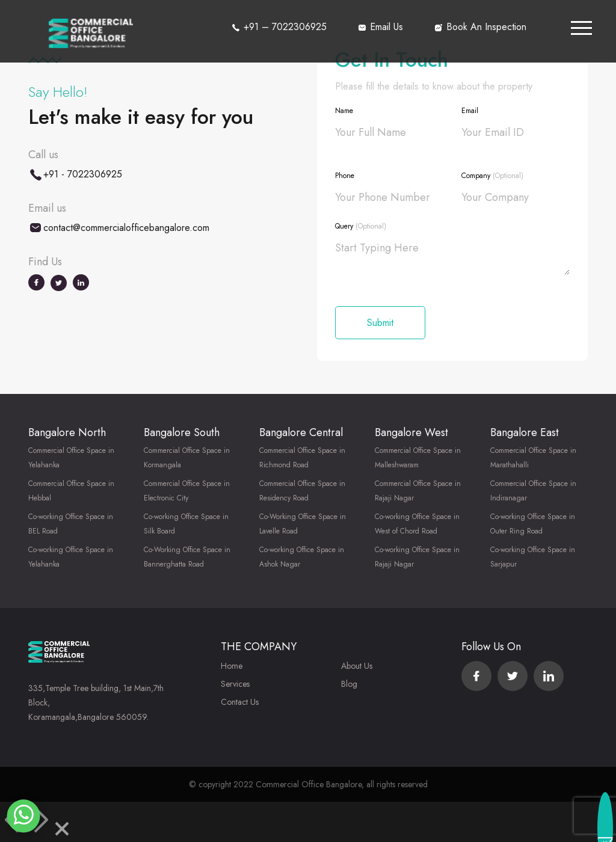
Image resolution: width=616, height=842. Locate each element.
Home (232, 666)
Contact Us (240, 702)
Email (470, 111)
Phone (345, 176)
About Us (357, 666)
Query (361, 226)
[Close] (62, 831)
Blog (349, 684)
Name (344, 111)
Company (492, 176)
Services (235, 684)
